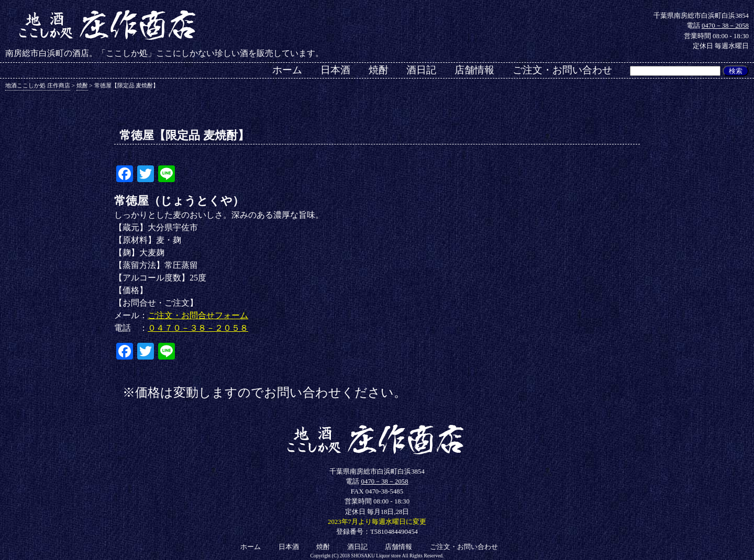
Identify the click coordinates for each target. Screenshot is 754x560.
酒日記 (421, 70)
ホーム (287, 70)
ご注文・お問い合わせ (562, 70)
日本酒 (335, 70)
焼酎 (379, 70)
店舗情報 (474, 70)
